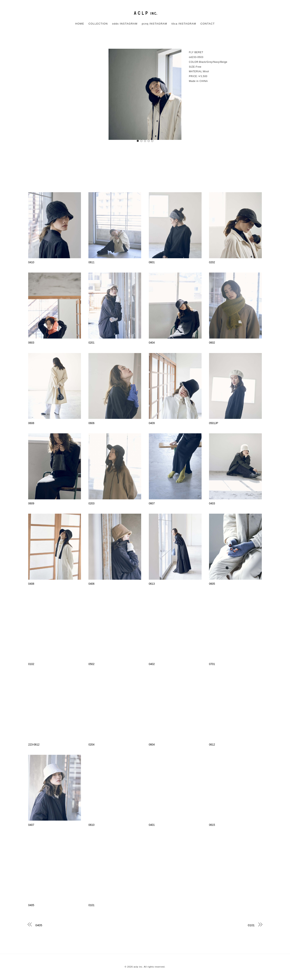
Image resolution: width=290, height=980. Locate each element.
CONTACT (208, 24)
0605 (212, 584)
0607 (152, 503)
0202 (212, 262)
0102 (31, 664)
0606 (91, 423)
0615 (212, 825)
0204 (91, 745)
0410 (31, 262)
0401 (152, 825)
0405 (31, 905)
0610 (91, 825)
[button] (138, 141)
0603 (31, 343)
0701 (212, 664)
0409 (152, 423)
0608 (31, 423)
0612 (212, 745)
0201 (91, 343)
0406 (91, 584)
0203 (91, 503)
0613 (152, 584)
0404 (152, 343)
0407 (31, 825)
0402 (152, 664)
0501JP (214, 423)
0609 (31, 503)
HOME (80, 24)
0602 (212, 343)
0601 (152, 262)
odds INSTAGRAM (125, 24)
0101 (91, 905)
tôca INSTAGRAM (184, 24)
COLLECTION (98, 24)
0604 (152, 745)
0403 (212, 503)
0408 (31, 584)
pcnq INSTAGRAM (154, 24)
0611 (91, 262)
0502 (91, 664)
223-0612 (34, 745)
